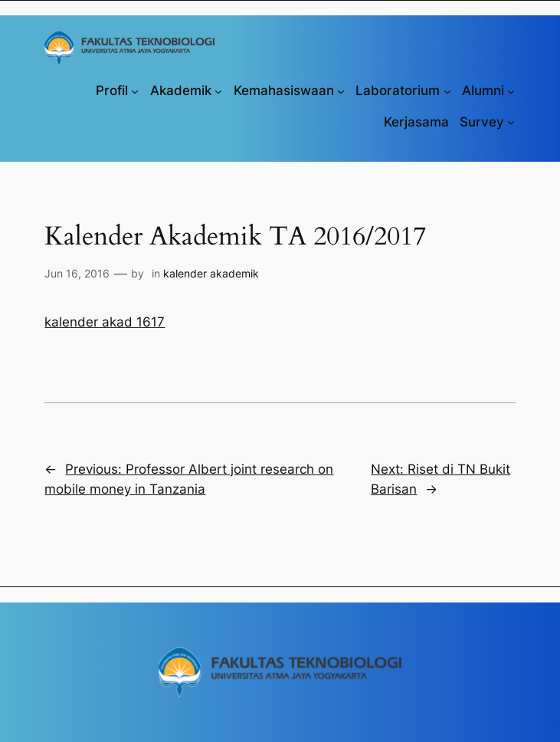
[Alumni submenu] (511, 90)
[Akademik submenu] (218, 90)
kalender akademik (211, 273)
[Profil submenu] (135, 90)
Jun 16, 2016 (77, 273)
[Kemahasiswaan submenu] (341, 90)
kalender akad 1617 (105, 322)
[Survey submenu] (511, 122)
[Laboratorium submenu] (447, 90)
